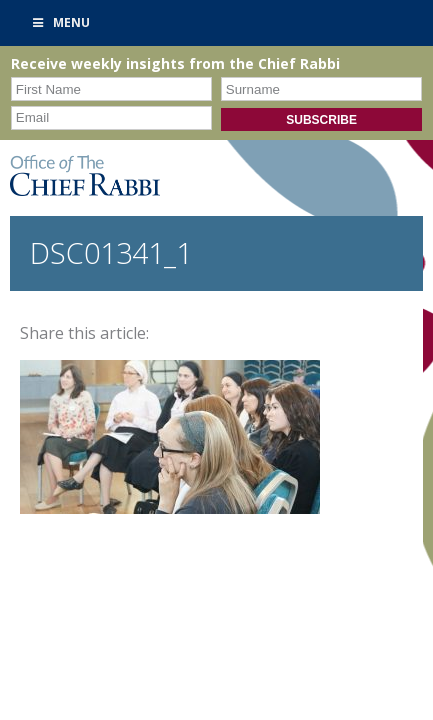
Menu (60, 22)
